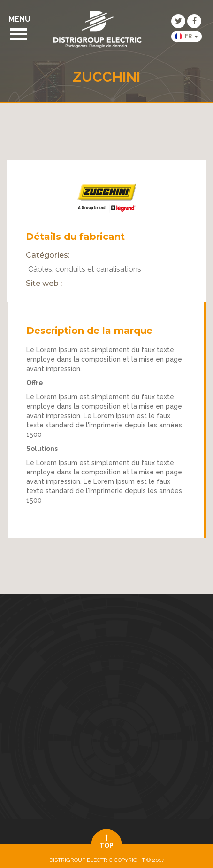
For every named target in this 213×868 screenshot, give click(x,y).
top (107, 842)
